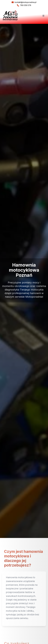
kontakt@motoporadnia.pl (24, 2)
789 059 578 (24, 5)
